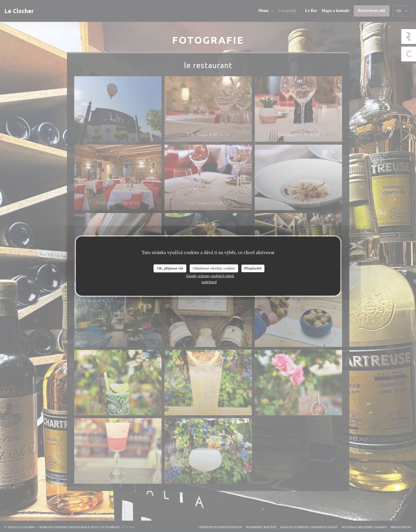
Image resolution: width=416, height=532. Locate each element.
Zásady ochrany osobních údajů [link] (210, 276)
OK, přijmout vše (170, 268)
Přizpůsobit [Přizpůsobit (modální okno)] (253, 268)
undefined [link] (209, 282)
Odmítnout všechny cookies (214, 268)
